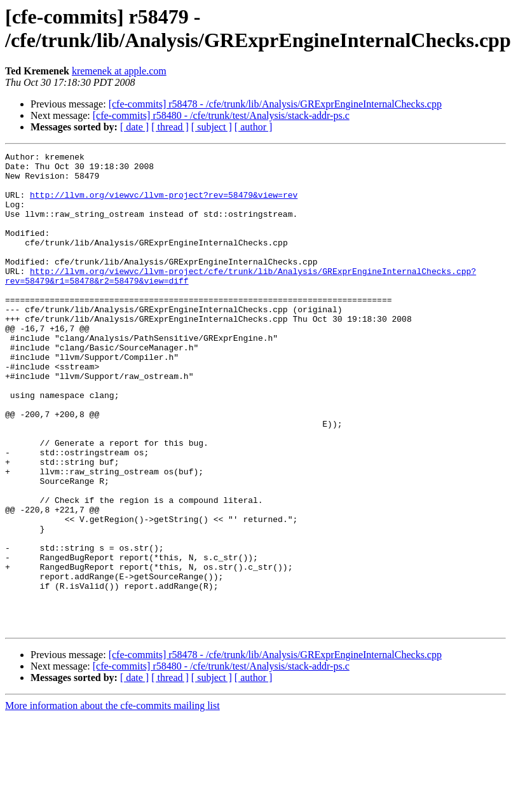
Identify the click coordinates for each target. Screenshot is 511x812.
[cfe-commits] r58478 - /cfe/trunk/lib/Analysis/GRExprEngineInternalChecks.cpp (275, 104)
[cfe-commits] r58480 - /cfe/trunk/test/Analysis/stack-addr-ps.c (221, 115)
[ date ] (134, 127)
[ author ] (254, 127)
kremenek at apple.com (119, 71)
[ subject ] (212, 127)
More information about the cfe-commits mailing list (112, 801)
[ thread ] (170, 127)
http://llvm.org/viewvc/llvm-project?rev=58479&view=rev (164, 204)
